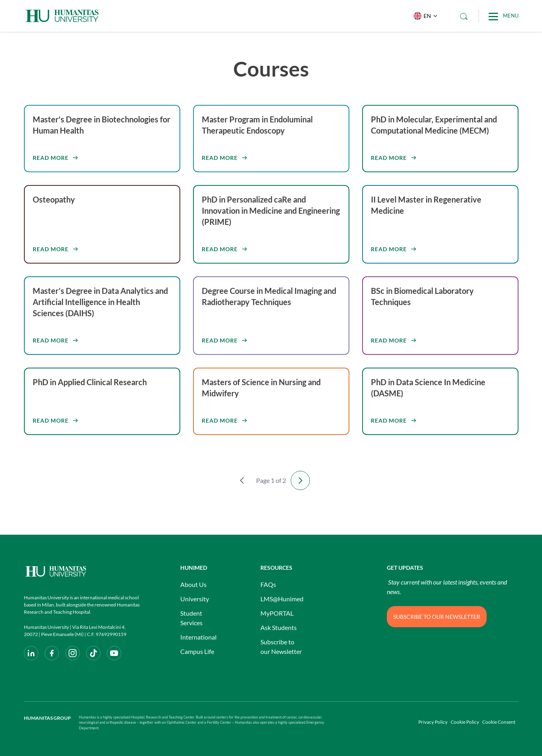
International (198, 637)
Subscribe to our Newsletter (281, 647)
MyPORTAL (277, 613)
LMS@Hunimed (282, 599)
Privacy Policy (433, 722)
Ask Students (279, 627)
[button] (424, 16)
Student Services (191, 618)
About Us (193, 584)
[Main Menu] (504, 16)
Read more (51, 158)
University (195, 599)
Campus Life (197, 651)
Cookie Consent (499, 722)
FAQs (268, 584)
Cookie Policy (465, 722)
